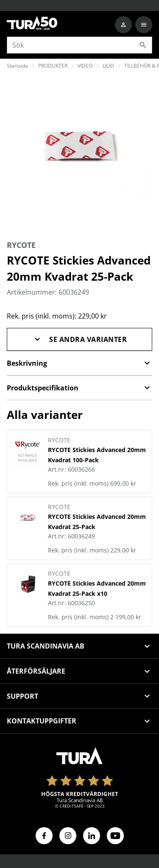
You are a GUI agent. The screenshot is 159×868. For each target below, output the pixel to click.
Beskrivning (79, 363)
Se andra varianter (79, 339)
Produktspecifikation (79, 388)
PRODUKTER (53, 66)
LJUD (108, 66)
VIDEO (85, 66)
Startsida (17, 66)
